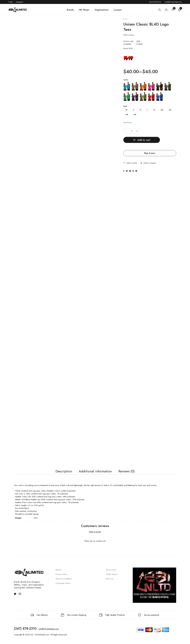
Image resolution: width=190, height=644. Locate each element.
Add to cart (162, 131)
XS (126, 110)
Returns (59, 572)
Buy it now (150, 144)
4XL (127, 115)
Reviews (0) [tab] (130, 473)
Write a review (129, 35)
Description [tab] (60, 473)
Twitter (10, 2)
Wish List (110, 581)
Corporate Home (63, 586)
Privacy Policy (61, 577)
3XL (170, 110)
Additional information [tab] (95, 473)
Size (125, 106)
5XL (135, 115)
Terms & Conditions (64, 581)
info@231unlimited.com (173, 2)
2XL (162, 110)
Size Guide (128, 122)
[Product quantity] (132, 131)
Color (126, 80)
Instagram (20, 2)
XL (154, 110)
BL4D (125, 19)
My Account (111, 572)
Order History (112, 577)
